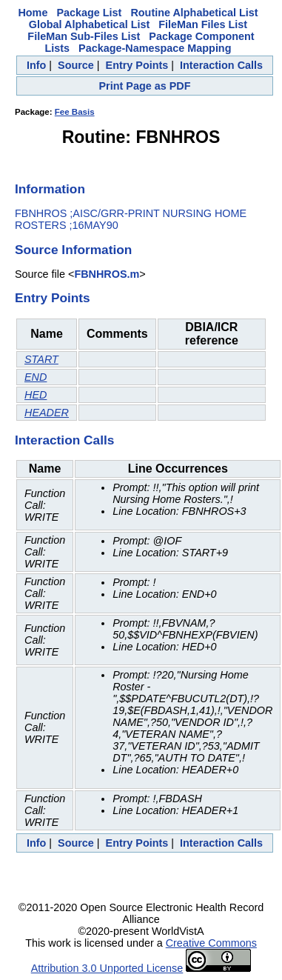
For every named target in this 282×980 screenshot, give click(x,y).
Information (50, 189)
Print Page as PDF (145, 86)
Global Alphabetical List (89, 24)
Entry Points (137, 65)
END (36, 377)
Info (36, 65)
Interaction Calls (221, 65)
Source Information (73, 250)
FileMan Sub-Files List (84, 36)
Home (33, 13)
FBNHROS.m (107, 274)
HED (36, 395)
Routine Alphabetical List (194, 13)
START (41, 359)
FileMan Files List (203, 24)
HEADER (47, 413)
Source (76, 65)
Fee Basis (75, 112)
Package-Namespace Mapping (155, 48)
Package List (89, 13)
